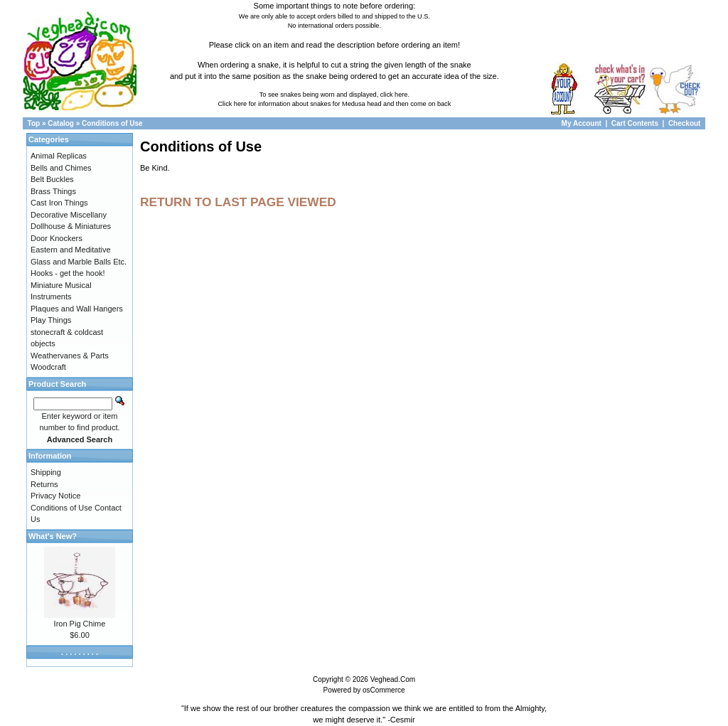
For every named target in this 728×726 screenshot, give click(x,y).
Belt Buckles (52, 179)
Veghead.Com (393, 679)
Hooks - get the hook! (68, 273)
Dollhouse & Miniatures (71, 226)
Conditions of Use (112, 123)
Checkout (685, 123)
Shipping (46, 472)
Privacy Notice (55, 496)
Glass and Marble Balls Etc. (79, 262)
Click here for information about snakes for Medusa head (299, 104)
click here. (395, 95)
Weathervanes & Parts (70, 356)
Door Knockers (57, 238)
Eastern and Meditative (71, 250)
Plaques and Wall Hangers (77, 309)
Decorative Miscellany (69, 215)
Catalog (61, 123)
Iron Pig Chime (80, 624)
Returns (44, 484)
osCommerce (384, 690)
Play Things (51, 320)
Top (34, 123)
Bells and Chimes (61, 168)
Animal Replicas (59, 156)
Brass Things (53, 191)
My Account (583, 123)
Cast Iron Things (59, 203)
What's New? (53, 536)
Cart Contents (635, 123)
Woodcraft (48, 367)
